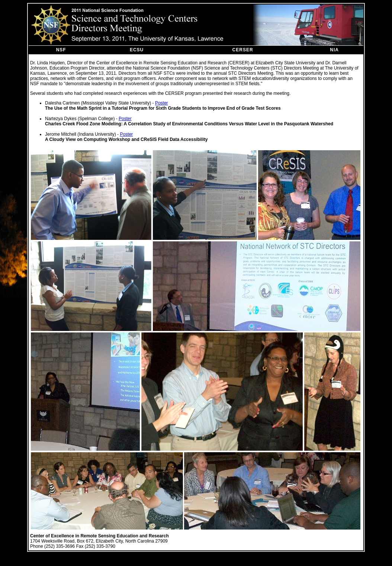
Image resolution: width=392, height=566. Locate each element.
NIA (334, 50)
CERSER (243, 50)
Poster (162, 103)
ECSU (137, 50)
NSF (61, 50)
